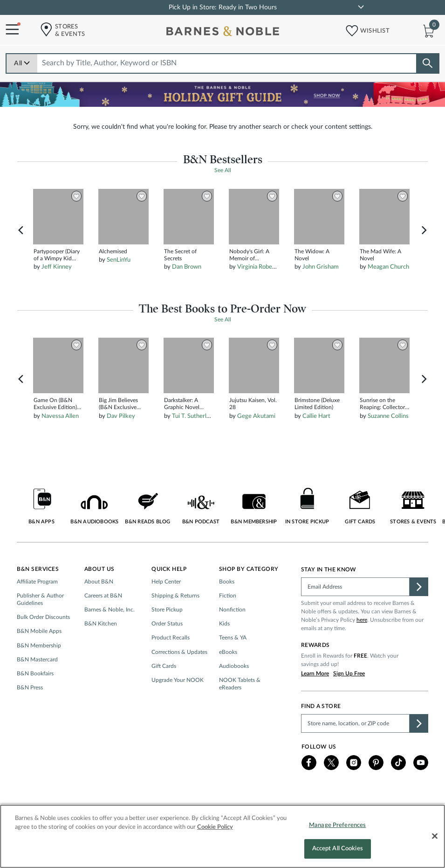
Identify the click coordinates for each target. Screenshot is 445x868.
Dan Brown (187, 267)
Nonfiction (232, 610)
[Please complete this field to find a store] (355, 723)
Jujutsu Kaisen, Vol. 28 (253, 404)
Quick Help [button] (169, 569)
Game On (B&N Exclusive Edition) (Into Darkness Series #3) (55, 404)
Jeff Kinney (57, 267)
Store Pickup (167, 610)
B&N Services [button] (38, 569)
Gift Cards (164, 666)
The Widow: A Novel (312, 255)
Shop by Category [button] (249, 569)
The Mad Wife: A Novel (380, 255)
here (362, 620)
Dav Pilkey (121, 416)
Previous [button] (21, 231)
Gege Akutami (256, 416)
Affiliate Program (37, 582)
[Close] (435, 841)
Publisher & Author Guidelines (40, 599)
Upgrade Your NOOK (178, 680)
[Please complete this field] (355, 587)
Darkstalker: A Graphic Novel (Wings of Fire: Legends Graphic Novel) (185, 404)
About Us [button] (99, 569)
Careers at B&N (103, 596)
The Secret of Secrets (180, 255)
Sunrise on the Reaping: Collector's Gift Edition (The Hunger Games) (384, 404)
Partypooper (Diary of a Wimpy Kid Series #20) (57, 255)
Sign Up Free (349, 674)
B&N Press (30, 687)
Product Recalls (171, 638)
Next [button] (424, 231)
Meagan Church (388, 267)
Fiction (228, 596)
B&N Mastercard (37, 660)
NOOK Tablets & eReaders (240, 684)
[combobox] (227, 63)
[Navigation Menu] (9, 30)
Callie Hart (316, 416)
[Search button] (427, 63)
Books (227, 582)
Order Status (167, 624)
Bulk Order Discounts (43, 617)
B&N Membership (39, 646)
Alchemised (113, 251)
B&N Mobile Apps (39, 631)
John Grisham (321, 267)
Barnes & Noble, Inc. (110, 610)
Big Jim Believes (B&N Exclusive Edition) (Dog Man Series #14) (121, 404)
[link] (361, 7)
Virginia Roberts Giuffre (269, 267)
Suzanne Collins (388, 416)
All (22, 63)
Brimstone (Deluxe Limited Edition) (317, 404)
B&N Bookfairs (35, 674)
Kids (224, 624)
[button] (349, 29)
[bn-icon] (224, 33)
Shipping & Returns (175, 596)
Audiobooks (234, 666)
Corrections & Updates (179, 652)
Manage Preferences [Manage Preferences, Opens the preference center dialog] (337, 830)
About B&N (99, 582)
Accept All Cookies (338, 854)
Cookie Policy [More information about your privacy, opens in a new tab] (215, 832)
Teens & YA (233, 638)
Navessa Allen (60, 416)
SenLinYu (119, 260)
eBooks (228, 652)
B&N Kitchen (101, 624)
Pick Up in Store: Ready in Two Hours (223, 7)
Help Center (166, 582)
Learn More (315, 674)
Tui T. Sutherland (194, 416)
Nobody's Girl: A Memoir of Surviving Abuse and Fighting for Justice (249, 255)
